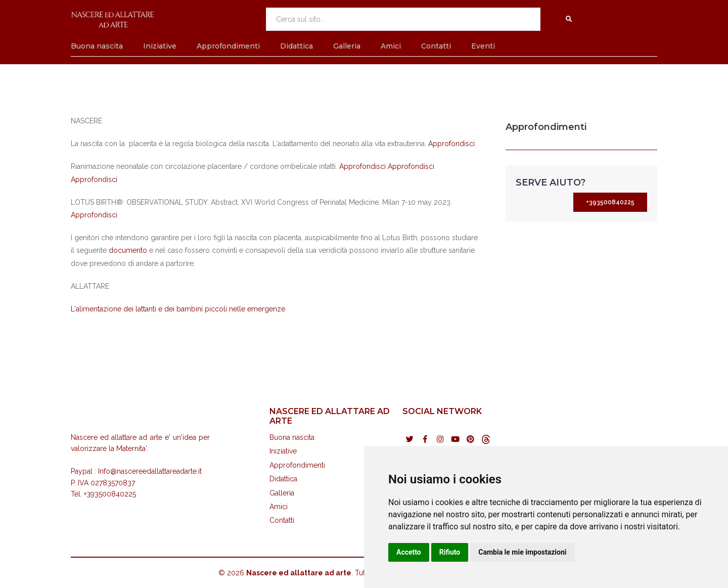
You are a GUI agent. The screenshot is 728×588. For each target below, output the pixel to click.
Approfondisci (451, 144)
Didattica (297, 46)
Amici (391, 46)
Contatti (436, 46)
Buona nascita (97, 46)
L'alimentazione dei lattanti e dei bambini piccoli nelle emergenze (178, 309)
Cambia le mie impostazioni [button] (522, 552)
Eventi (483, 46)
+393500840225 (610, 202)
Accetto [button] (409, 552)
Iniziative (160, 46)
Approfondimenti (228, 46)
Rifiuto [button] (450, 552)
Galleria (347, 46)
